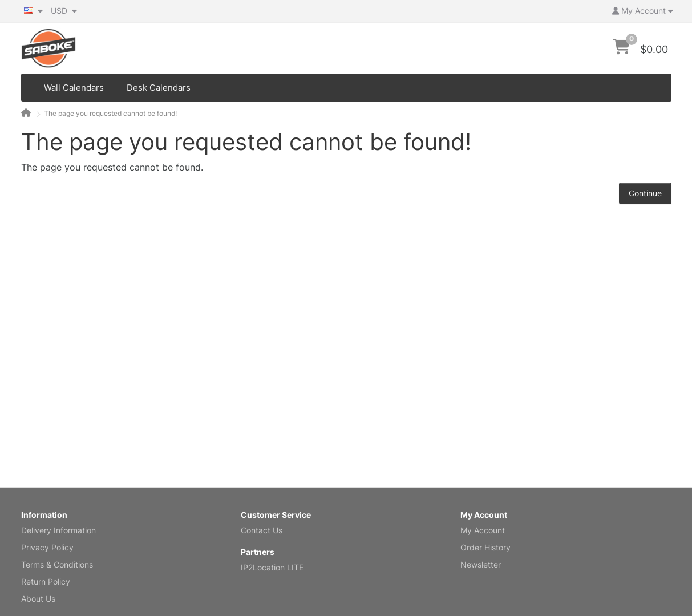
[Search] (586, 48)
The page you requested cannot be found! (110, 113)
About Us (38, 599)
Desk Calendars (159, 88)
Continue (645, 193)
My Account (483, 530)
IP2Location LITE (272, 567)
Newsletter (481, 564)
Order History (485, 547)
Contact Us (262, 530)
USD (64, 11)
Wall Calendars (74, 88)
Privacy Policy (47, 547)
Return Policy (46, 581)
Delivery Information (58, 530)
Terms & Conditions (57, 564)
